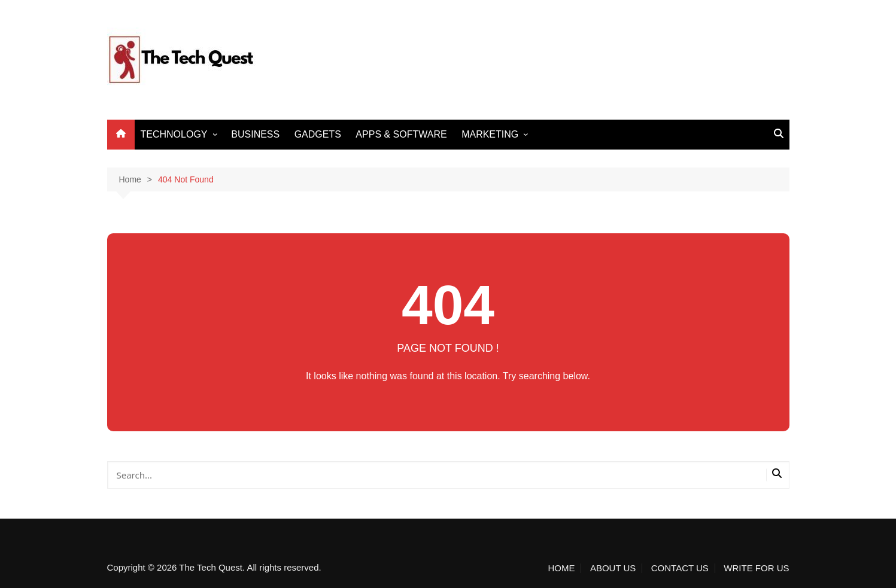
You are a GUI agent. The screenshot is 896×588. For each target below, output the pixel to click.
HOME (561, 568)
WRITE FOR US (756, 568)
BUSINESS (255, 134)
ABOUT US (613, 568)
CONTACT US (680, 568)
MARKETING (490, 134)
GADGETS (318, 134)
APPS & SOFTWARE (401, 134)
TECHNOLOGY (174, 134)
